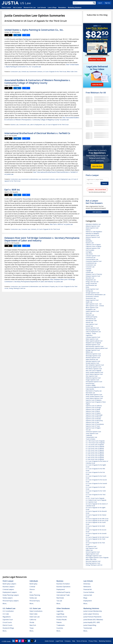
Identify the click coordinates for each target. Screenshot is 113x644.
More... (5, 604)
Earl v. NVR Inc (12, 190)
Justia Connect (49, 641)
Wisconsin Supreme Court (93, 561)
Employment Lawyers (10, 592)
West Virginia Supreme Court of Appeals (97, 558)
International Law (91, 319)
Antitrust (88, 230)
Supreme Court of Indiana (93, 413)
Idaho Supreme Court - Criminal (95, 306)
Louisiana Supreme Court (93, 337)
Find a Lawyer (6, 8)
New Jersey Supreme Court (93, 367)
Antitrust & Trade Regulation (94, 232)
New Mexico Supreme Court (94, 369)
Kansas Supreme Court (92, 328)
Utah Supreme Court (92, 548)
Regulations (7, 617)
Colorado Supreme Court (93, 256)
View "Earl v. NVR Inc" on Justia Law (61, 224)
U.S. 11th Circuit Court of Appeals (95, 443)
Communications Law (92, 259)
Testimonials (88, 628)
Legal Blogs (60, 614)
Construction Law (16, 72)
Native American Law (92, 359)
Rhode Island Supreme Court (94, 395)
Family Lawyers (8, 598)
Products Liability (91, 385)
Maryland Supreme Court (93, 345)
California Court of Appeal (93, 245)
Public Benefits (90, 389)
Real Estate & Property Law (50, 286)
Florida (32, 622)
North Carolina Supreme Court (94, 372)
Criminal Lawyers (8, 589)
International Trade (91, 321)
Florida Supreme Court (92, 289)
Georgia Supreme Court (92, 293)
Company (68, 641)
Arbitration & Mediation (92, 233)
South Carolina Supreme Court (94, 396)
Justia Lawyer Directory (91, 614)
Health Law (89, 302)
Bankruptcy (89, 241)
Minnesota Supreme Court (93, 354)
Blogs (85, 598)
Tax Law (88, 430)
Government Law (91, 298)
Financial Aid (87, 589)
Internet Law (89, 322)
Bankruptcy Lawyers (9, 584)
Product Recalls (62, 620)
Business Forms (62, 617)
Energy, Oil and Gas (91, 283)
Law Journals (88, 595)
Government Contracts (36, 72)
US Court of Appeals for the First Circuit (97, 520)
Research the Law (30, 8)
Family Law (33, 598)
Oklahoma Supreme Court (93, 378)
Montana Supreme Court (93, 358)
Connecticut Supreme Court (94, 261)
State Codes (34, 614)
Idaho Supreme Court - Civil (94, 304)
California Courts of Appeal (93, 246)
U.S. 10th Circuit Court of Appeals (95, 441)
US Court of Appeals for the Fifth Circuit (97, 519)
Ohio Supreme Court (92, 376)
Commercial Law (91, 258)
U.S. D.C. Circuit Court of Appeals (95, 498)
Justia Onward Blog (90, 625)
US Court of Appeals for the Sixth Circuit (97, 537)
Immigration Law (91, 309)
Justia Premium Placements (92, 617)
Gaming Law (89, 291)
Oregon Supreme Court (92, 380)
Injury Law (89, 313)
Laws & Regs (52, 8)
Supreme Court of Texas (93, 426)
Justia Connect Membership (93, 611)
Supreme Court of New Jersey (94, 421)
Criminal (32, 587)
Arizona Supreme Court (92, 235)
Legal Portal (59, 641)
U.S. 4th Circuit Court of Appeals (95, 450)
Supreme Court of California (94, 406)
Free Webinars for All (96, 93)
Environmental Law (91, 285)
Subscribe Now (97, 166)
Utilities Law (89, 550)
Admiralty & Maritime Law (93, 224)
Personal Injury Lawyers (11, 601)
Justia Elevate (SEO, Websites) (93, 620)
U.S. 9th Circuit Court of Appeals (95, 459)
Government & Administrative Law (31, 179)
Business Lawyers (9, 587)
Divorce (32, 589)
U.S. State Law (35, 608)
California (33, 620)
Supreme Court (8, 620)
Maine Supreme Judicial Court (94, 341)
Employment (61, 589)
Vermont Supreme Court (93, 552)
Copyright (88, 271)
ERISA (87, 287)
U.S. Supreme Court (91, 502)
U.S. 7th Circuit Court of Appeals (95, 456)
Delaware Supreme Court (93, 276)
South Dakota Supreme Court (94, 398)
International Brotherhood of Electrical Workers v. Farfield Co (37, 133)
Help (74, 641)
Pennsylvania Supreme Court (94, 382)
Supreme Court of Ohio (92, 422)
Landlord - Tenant (91, 333)
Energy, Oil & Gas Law (92, 282)
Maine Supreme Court (92, 339)
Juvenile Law (89, 326)
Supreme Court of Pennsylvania (95, 424)
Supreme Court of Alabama (94, 400)
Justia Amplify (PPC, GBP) (92, 622)
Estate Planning (35, 595)
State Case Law (35, 617)
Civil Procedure (90, 250)
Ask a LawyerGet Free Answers (94, 202)
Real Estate (60, 598)
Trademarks (61, 625)
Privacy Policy (93, 641)
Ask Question (97, 212)
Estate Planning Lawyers (11, 595)
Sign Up (107, 3)
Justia (9, 641)
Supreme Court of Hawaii (93, 409)
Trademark (89, 435)
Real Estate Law (90, 393)
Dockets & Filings (8, 628)
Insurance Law (90, 315)
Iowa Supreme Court (92, 324)
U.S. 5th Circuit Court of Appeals (95, 452)
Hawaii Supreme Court (92, 300)
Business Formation (63, 584)
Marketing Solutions (75, 8)
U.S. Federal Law (9, 608)
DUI (31, 592)
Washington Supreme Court (94, 556)
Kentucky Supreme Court (93, 330)
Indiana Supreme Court (92, 311)
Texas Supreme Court (92, 433)
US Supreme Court (91, 546)
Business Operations (63, 587)
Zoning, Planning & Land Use (17, 288)
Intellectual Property (91, 317)
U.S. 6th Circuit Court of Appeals (95, 454)
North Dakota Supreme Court (94, 374)
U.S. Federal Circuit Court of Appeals (96, 500)
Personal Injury (90, 383)
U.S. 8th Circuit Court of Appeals (95, 458)
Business (60, 581)
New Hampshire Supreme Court (95, 365)
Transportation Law (91, 437)
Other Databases (63, 608)
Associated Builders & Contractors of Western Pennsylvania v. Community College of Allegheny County (37, 81)
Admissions (87, 587)
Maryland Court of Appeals (93, 343)
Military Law (89, 352)
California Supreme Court (93, 248)
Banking (88, 239)
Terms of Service (82, 641)
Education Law (90, 278)
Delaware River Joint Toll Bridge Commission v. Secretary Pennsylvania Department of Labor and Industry (42, 239)
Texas (32, 628)
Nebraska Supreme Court (93, 361)
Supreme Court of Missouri (93, 417)
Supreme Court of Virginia (93, 428)
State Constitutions (36, 611)
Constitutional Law (91, 263)
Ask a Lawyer (17, 8)
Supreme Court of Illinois (93, 411)
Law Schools (42, 8)
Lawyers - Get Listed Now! (97, 189)
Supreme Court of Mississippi (94, 415)
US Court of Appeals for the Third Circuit (55, 72)
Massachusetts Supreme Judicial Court (97, 348)
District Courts (7, 625)
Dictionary (87, 584)
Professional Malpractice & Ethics (95, 387)
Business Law (14, 125)
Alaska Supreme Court (92, 228)
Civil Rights (89, 252)
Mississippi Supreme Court (93, 356)
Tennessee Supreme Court (93, 432)
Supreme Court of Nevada (93, 419)
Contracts (33, 229)
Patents (59, 622)
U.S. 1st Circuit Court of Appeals (95, 445)
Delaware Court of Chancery (94, 274)
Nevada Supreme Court (92, 363)
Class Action (89, 254)
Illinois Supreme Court (92, 308)
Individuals (34, 581)
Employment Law (91, 280)
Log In (100, 3)
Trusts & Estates (90, 439)
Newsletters (62, 8)
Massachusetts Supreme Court (95, 346)
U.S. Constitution (8, 611)
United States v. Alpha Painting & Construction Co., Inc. (34, 30)
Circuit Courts (7, 622)
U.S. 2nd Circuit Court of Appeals (95, 446)
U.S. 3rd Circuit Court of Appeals (95, 448)
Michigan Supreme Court (93, 350)
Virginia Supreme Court (92, 554)
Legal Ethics (89, 335)
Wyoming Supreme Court (93, 563)
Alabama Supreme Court (93, 226)
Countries (60, 628)
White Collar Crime (72, 72)
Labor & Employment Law (37, 125)
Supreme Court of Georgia (93, 408)
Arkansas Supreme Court (93, 237)
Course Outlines (89, 592)
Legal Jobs (60, 611)
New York (33, 625)
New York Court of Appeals (93, 371)
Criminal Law (25, 72)
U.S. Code (6, 614)
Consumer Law (26, 229)
